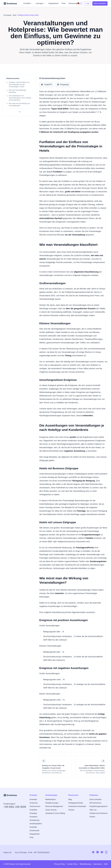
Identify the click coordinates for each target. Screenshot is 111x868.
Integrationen (53, 3)
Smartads (33, 799)
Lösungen (41, 3)
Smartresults (34, 831)
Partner (92, 817)
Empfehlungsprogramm (99, 806)
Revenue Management (54, 806)
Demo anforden (95, 799)
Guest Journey (51, 810)
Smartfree (33, 810)
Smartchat (34, 803)
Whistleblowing (85, 864)
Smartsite (33, 827)
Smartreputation (36, 824)
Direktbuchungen (52, 803)
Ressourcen (74, 3)
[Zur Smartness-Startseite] (10, 3)
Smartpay (33, 813)
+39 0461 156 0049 (15, 807)
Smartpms (34, 817)
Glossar (71, 810)
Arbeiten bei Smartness (99, 813)
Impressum (98, 864)
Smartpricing (34, 820)
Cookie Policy (72, 864)
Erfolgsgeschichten (76, 803)
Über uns (93, 810)
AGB (106, 864)
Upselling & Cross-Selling (55, 813)
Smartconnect (35, 806)
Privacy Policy (60, 864)
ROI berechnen (95, 803)
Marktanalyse (50, 799)
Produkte (28, 3)
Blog (70, 799)
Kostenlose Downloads (77, 806)
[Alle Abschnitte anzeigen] (20, 112)
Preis (64, 3)
